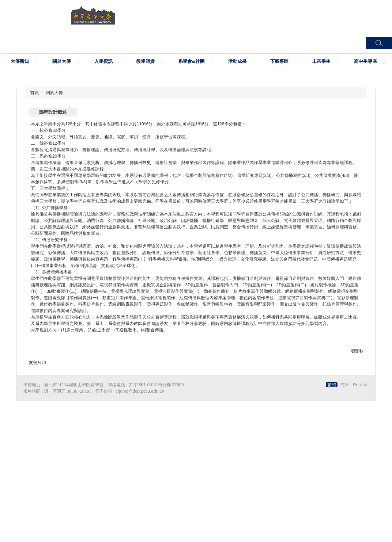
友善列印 (37, 491)
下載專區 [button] (279, 61)
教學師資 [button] (145, 61)
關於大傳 (54, 221)
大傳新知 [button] (20, 61)
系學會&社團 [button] (191, 61)
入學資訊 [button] (104, 61)
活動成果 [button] (237, 61)
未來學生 (321, 61)
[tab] (171, 197)
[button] (379, 43)
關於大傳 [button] (62, 61)
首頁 (35, 221)
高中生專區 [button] (366, 61)
